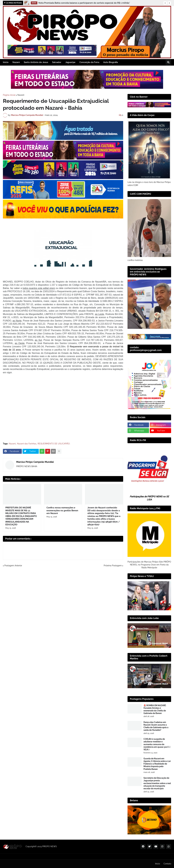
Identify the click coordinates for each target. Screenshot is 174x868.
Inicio (158, 864)
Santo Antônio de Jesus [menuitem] (36, 62)
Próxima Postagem (113, 566)
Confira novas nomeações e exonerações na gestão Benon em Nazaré (62, 510)
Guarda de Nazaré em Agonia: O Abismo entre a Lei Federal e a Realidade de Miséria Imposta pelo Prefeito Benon (157, 764)
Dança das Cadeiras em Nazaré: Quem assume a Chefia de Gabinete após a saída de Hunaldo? (156, 726)
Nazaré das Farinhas (27, 444)
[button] (165, 3)
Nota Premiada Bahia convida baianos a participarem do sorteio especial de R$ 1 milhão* (84, 3)
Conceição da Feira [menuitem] (89, 62)
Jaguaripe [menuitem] (70, 62)
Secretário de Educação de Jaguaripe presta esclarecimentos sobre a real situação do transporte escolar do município (157, 783)
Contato (167, 864)
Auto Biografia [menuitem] (111, 62)
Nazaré (21, 95)
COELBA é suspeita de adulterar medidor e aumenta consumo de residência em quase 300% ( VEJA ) (157, 744)
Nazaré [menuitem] (16, 62)
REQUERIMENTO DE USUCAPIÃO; (54, 444)
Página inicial (9, 95)
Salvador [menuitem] (57, 62)
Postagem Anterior (13, 566)
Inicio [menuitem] (6, 62)
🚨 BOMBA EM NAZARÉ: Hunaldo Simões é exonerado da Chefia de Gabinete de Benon (155, 709)
